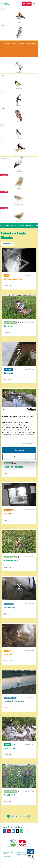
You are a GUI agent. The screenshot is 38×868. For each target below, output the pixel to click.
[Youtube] (9, 831)
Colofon (24, 855)
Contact (18, 855)
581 (25, 816)
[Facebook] (5, 831)
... (21, 816)
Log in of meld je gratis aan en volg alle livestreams (19, 44)
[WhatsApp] (22, 831)
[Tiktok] (17, 831)
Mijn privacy (7, 856)
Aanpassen (19, 457)
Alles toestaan (19, 450)
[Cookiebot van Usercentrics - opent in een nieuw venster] (27, 409)
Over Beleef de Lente (8, 853)
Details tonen (27, 444)
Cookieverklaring (21, 852)
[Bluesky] (13, 831)
